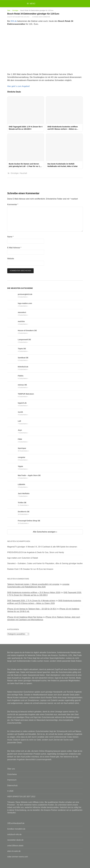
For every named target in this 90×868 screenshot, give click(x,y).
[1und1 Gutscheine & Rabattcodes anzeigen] (13, 413)
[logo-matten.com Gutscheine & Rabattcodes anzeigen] (13, 305)
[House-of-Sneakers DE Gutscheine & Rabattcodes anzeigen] (13, 332)
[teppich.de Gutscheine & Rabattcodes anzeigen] (13, 404)
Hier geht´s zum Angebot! (19, 86)
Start (9, 10)
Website (11, 259)
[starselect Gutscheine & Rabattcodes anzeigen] (13, 314)
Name (10, 237)
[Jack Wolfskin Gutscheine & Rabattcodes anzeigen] (13, 495)
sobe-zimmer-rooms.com (18, 857)
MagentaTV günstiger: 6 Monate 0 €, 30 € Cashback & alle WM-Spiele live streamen (42, 547)
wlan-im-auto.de (14, 851)
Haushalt (23, 173)
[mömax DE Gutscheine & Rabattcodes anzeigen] (13, 386)
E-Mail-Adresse (14, 248)
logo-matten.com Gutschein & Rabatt (23, 558)
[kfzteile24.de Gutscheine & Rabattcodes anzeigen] (13, 368)
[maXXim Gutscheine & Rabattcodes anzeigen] (13, 323)
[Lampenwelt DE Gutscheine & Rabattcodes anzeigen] (13, 341)
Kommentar (13, 204)
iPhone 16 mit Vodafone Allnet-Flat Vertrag (25, 617)
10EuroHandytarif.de (16, 823)
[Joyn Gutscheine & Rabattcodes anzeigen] (13, 431)
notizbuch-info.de (14, 834)
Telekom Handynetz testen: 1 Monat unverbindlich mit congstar (33, 584)
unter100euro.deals (15, 846)
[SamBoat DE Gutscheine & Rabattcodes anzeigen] (13, 359)
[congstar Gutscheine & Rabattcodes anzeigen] (13, 459)
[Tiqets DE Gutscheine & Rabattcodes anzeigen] (13, 350)
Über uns (11, 769)
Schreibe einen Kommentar (41, 17)
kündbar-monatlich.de (16, 829)
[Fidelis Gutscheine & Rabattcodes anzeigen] (13, 377)
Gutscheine (12, 774)
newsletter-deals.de (15, 840)
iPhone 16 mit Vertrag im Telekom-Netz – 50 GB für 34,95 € (32, 609)
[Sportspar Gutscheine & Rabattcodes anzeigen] (13, 450)
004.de (14, 21)
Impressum (12, 780)
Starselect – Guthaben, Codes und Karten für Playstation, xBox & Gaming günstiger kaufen (45, 563)
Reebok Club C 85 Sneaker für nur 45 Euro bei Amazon (30, 569)
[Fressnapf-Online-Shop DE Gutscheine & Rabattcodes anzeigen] (13, 522)
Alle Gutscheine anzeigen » (45, 532)
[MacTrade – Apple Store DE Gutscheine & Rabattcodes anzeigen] (13, 477)
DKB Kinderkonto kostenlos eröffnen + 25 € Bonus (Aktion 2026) (34, 592)
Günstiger (15, 10)
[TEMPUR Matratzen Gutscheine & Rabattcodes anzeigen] (13, 395)
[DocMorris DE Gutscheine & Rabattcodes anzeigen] (13, 513)
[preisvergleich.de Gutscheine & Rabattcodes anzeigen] (13, 296)
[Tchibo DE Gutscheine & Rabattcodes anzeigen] (13, 504)
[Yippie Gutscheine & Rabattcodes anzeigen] (13, 468)
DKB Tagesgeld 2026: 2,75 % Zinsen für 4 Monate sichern (31, 601)
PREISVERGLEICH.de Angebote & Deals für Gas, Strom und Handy (36, 552)
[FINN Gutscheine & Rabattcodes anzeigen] (13, 440)
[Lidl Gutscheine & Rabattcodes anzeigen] (13, 422)
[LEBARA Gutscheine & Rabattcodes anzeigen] (13, 486)
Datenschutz (12, 785)
